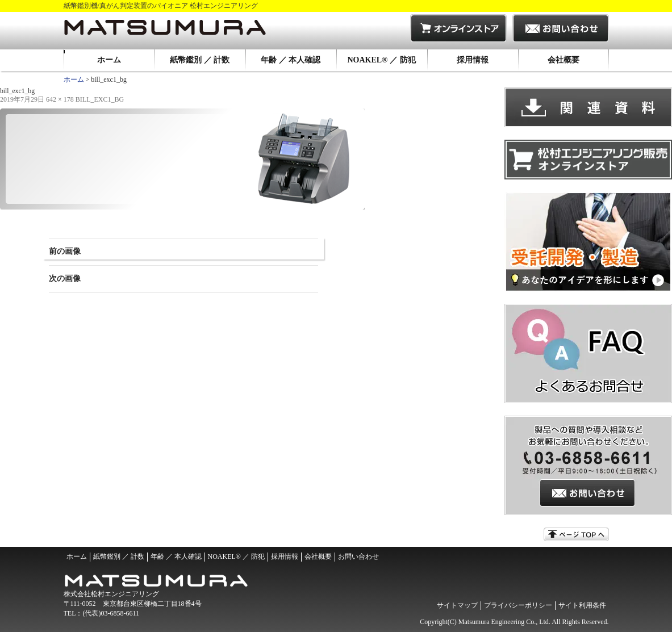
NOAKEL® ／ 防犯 (381, 60)
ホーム (109, 60)
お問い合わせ (358, 556)
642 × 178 (60, 99)
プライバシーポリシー (518, 605)
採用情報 (473, 60)
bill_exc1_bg (100, 99)
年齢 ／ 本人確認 (291, 60)
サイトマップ (457, 605)
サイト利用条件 (582, 605)
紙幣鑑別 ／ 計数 (200, 60)
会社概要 (564, 60)
